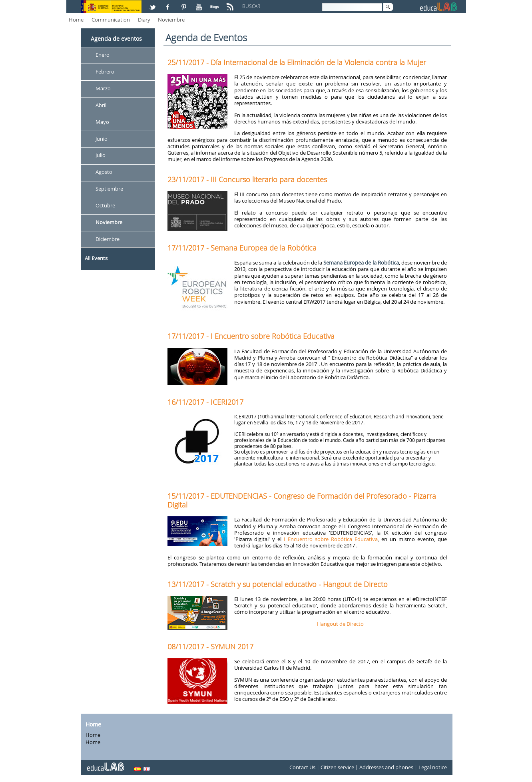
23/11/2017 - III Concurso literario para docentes (247, 179)
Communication (111, 20)
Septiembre (109, 189)
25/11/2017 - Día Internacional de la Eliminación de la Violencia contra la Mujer (297, 62)
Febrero (105, 72)
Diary (144, 20)
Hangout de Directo (340, 624)
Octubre (105, 205)
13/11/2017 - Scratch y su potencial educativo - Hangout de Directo (278, 584)
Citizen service (337, 767)
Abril (101, 105)
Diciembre (108, 239)
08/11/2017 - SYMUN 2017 (210, 647)
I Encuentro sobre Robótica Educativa (331, 539)
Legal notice (433, 767)
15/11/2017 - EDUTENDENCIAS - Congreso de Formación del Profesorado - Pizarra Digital (302, 500)
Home (76, 20)
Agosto (104, 172)
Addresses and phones (386, 767)
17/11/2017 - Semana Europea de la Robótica (242, 248)
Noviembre (171, 20)
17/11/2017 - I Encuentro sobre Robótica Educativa (251, 336)
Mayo (102, 122)
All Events (96, 258)
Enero (103, 55)
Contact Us (302, 767)
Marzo (103, 88)
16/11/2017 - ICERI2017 (205, 402)
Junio (102, 139)
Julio (101, 155)
